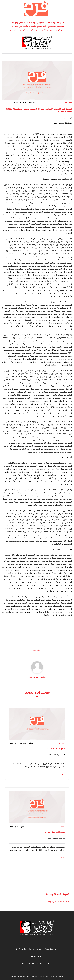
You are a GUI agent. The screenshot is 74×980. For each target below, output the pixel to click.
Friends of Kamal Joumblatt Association (37, 949)
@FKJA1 (38, 956)
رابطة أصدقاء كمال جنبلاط (58, 902)
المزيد (63, 774)
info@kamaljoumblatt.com (38, 964)
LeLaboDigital (57, 977)
